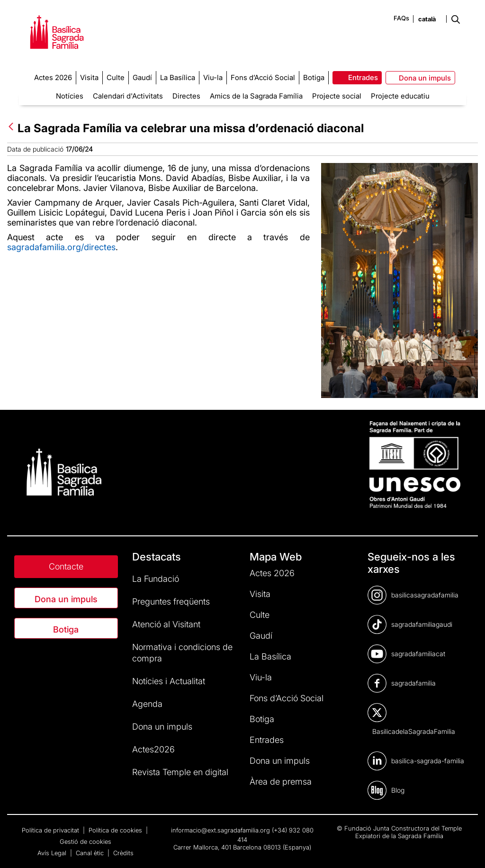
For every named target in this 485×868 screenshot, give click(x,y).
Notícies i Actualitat (169, 681)
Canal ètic (91, 853)
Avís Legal (53, 853)
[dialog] (467, 849)
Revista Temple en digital (180, 772)
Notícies (70, 96)
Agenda (147, 704)
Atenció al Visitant (166, 624)
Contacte (66, 566)
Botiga (66, 629)
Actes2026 (153, 749)
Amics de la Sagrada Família (256, 96)
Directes (186, 96)
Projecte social (337, 96)
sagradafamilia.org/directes (61, 247)
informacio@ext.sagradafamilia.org (220, 830)
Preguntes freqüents (171, 601)
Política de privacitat (51, 830)
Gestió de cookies (85, 841)
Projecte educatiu (400, 96)
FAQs (401, 18)
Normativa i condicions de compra (182, 653)
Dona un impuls (66, 599)
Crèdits (123, 853)
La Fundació (156, 579)
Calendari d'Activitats (128, 96)
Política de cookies (116, 830)
